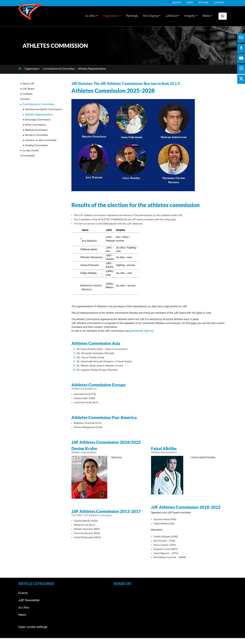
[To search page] (223, 16)
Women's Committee (36, 135)
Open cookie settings (33, 627)
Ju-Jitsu (90, 16)
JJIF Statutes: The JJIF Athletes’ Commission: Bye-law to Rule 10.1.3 (126, 84)
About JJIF (28, 84)
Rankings (132, 16)
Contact (219, 3)
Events (26, 99)
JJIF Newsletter (29, 601)
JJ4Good (171, 16)
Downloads (29, 156)
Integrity (190, 16)
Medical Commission (36, 130)
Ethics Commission (35, 125)
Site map (203, 3)
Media (206, 16)
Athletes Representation (39, 115)
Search (177, 3)
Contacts (27, 94)
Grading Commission (36, 146)
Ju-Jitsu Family (31, 151)
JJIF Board (28, 89)
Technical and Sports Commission (43, 110)
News (190, 3)
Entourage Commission (38, 120)
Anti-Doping (151, 16)
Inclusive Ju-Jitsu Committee (41, 140)
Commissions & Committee (38, 105)
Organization (111, 16)
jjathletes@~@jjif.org (142, 331)
